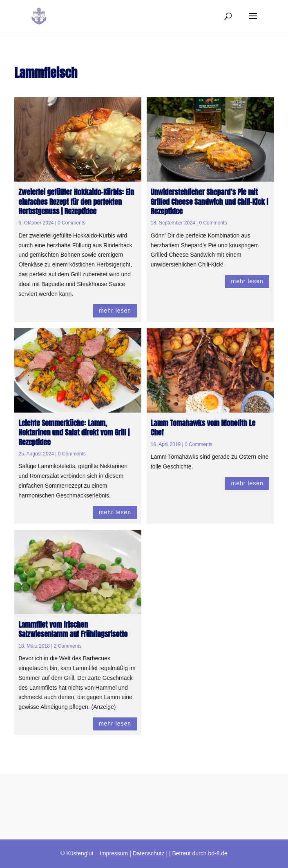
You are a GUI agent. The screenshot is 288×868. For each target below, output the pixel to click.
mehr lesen (115, 311)
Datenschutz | (150, 853)
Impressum (114, 853)
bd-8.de (218, 853)
